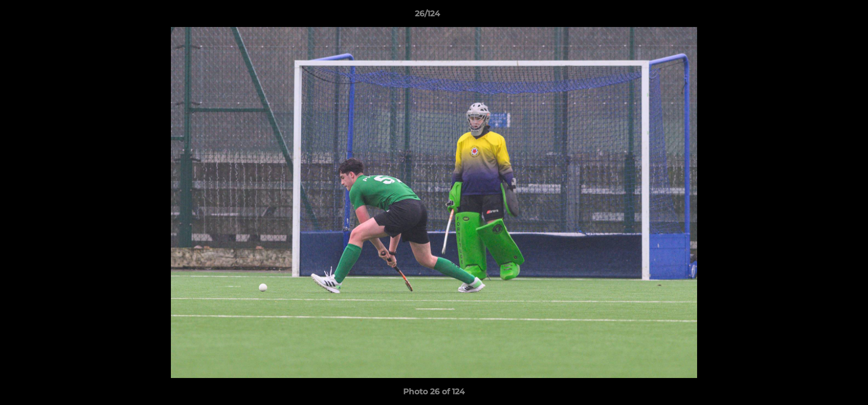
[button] (821, 16)
